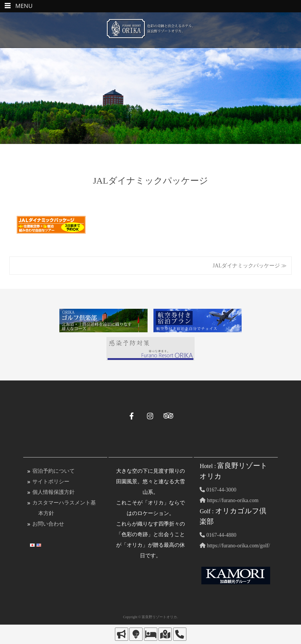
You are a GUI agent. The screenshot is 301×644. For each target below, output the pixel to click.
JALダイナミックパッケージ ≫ (250, 266)
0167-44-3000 (218, 490)
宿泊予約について (53, 471)
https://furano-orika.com (229, 500)
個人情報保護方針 (53, 492)
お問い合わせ (48, 524)
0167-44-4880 (218, 535)
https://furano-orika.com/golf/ (235, 546)
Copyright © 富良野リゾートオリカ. (151, 617)
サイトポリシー (51, 482)
